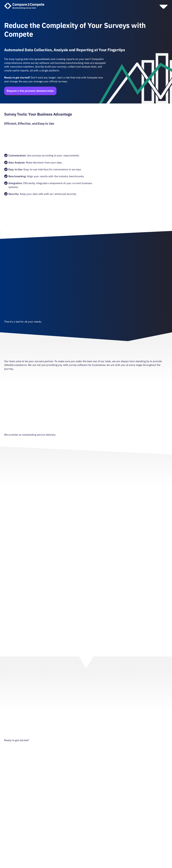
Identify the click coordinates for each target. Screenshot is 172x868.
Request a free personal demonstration (30, 91)
